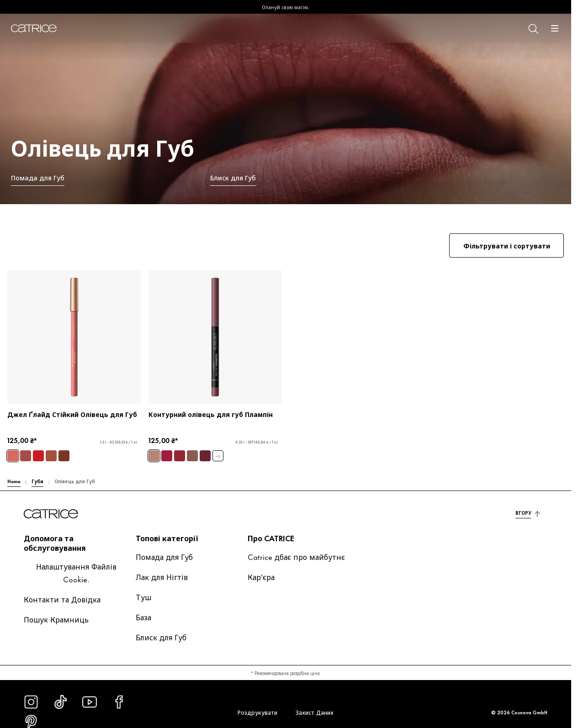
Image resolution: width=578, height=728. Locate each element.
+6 (218, 456)
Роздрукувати (257, 712)
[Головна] (34, 28)
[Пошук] (533, 28)
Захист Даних (315, 712)
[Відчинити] (555, 28)
